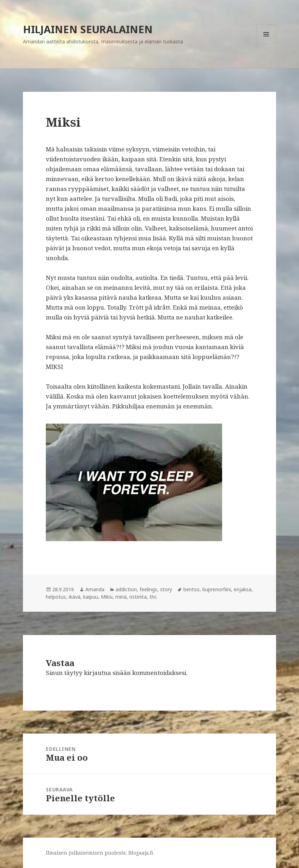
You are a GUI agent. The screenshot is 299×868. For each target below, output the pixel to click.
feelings (148, 589)
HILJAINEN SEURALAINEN (88, 29)
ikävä (75, 597)
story (166, 589)
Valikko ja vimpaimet (266, 44)
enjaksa (243, 589)
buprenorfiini (217, 589)
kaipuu (91, 597)
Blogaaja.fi (141, 853)
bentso (191, 589)
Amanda (95, 589)
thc (153, 597)
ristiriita (138, 597)
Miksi (107, 597)
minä (121, 597)
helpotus (56, 597)
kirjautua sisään (107, 673)
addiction (126, 589)
